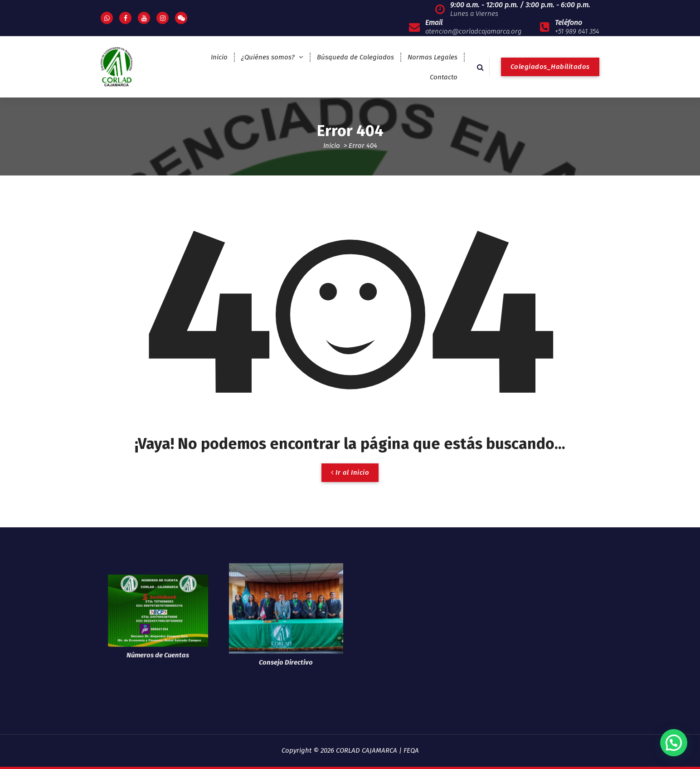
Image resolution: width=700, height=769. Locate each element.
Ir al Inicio (350, 472)
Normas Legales (433, 57)
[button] (674, 743)
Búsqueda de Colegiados (355, 57)
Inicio (219, 57)
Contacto (444, 77)
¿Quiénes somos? (268, 57)
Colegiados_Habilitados (550, 67)
